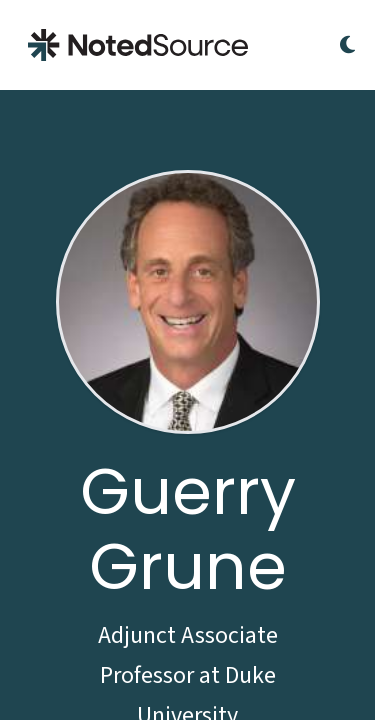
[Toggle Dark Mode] (347, 45)
